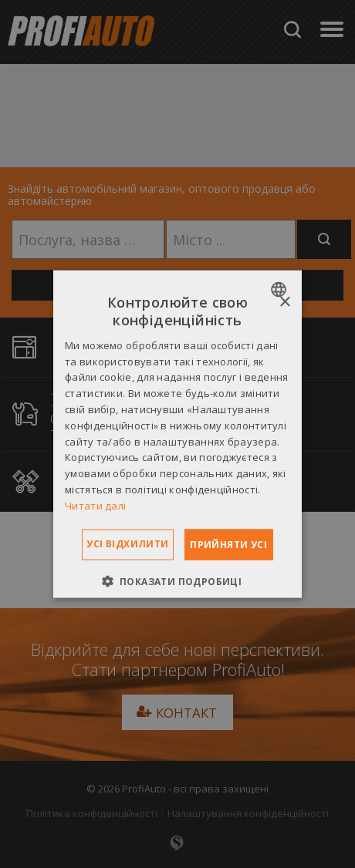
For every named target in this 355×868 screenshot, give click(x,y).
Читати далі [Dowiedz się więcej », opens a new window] (95, 505)
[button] (178, 580)
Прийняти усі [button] (228, 544)
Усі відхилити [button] (127, 543)
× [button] (284, 303)
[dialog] (177, 434)
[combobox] (281, 290)
